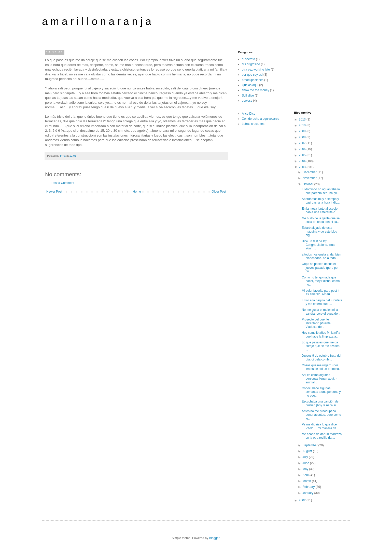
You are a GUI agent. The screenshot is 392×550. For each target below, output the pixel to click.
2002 (303, 500)
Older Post (219, 192)
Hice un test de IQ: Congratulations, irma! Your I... (318, 245)
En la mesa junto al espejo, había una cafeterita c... (320, 210)
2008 (303, 137)
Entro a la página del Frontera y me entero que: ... (322, 302)
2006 (303, 149)
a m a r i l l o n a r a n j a (97, 21)
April (306, 475)
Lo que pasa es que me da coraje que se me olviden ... (320, 346)
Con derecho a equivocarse (261, 119)
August (308, 451)
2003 (303, 167)
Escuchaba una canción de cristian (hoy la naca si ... (320, 403)
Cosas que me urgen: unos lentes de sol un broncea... (321, 367)
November (310, 178)
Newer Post (54, 192)
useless (247, 101)
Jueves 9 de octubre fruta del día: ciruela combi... (321, 357)
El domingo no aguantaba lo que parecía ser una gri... (321, 191)
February (309, 487)
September (310, 445)
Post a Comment (63, 183)
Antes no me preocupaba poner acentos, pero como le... (321, 415)
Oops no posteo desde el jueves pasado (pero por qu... (320, 268)
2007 (303, 143)
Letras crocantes (253, 124)
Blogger (214, 538)
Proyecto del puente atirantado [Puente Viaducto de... (316, 323)
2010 (303, 125)
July (306, 457)
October (308, 184)
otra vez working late (256, 70)
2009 (303, 131)
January (308, 493)
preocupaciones (253, 80)
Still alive (248, 96)
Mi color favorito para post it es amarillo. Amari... (320, 292)
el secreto (248, 59)
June (306, 463)
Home (137, 192)
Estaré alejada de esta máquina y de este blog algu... (319, 231)
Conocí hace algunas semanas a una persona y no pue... (321, 392)
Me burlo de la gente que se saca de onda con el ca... (321, 220)
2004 (303, 161)
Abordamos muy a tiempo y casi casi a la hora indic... (321, 201)
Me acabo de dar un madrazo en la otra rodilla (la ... (322, 436)
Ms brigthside (251, 64)
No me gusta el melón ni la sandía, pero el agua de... (321, 312)
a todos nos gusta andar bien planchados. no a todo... (321, 256)
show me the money (255, 90)
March (307, 481)
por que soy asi (252, 75)
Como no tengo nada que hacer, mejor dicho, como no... (321, 281)
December (310, 172)
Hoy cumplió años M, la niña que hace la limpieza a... (321, 334)
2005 (303, 155)
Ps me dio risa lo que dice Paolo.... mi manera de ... (321, 426)
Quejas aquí (250, 85)
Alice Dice (249, 114)
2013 (303, 119)
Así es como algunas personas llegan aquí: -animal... (319, 379)
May (306, 469)
